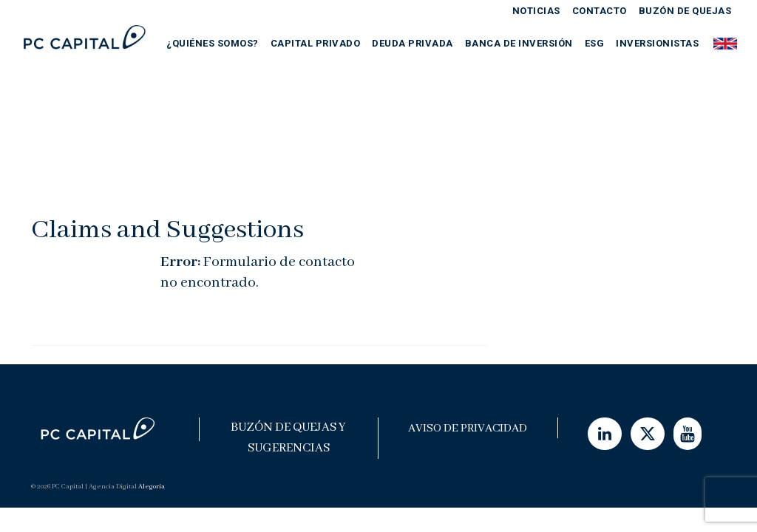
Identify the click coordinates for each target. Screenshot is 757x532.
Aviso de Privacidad (468, 429)
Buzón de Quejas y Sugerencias (288, 438)
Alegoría (152, 487)
